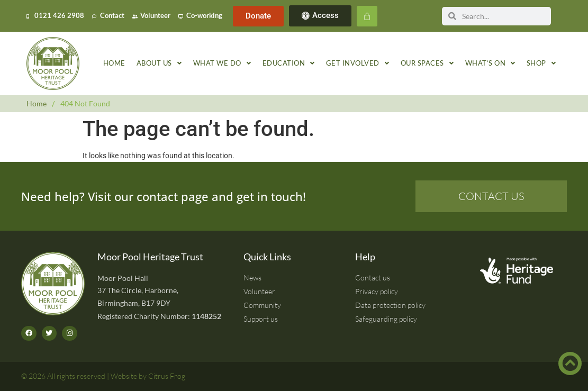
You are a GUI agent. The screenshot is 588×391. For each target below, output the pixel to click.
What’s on (490, 64)
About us (159, 64)
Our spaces (427, 64)
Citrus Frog (167, 376)
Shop (541, 64)
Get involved (358, 64)
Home (114, 63)
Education (289, 64)
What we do (222, 64)
